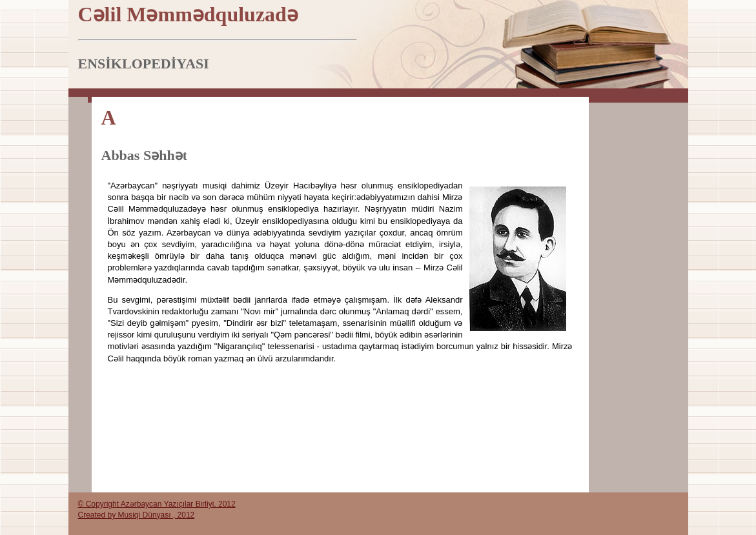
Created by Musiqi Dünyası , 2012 (137, 515)
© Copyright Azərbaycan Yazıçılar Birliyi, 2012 (157, 504)
